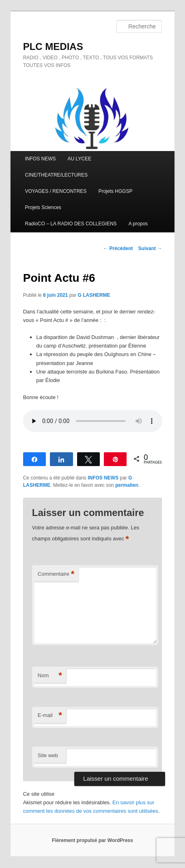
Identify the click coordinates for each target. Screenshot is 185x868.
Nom (50, 676)
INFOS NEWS (41, 159)
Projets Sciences (43, 207)
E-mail (50, 716)
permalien (127, 485)
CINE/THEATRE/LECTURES (56, 175)
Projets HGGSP (115, 191)
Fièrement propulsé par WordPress (92, 840)
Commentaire (56, 574)
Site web (48, 755)
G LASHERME (94, 295)
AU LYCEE (80, 159)
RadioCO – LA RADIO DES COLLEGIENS (71, 224)
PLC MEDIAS (53, 46)
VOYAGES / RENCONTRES (56, 191)
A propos (138, 224)
